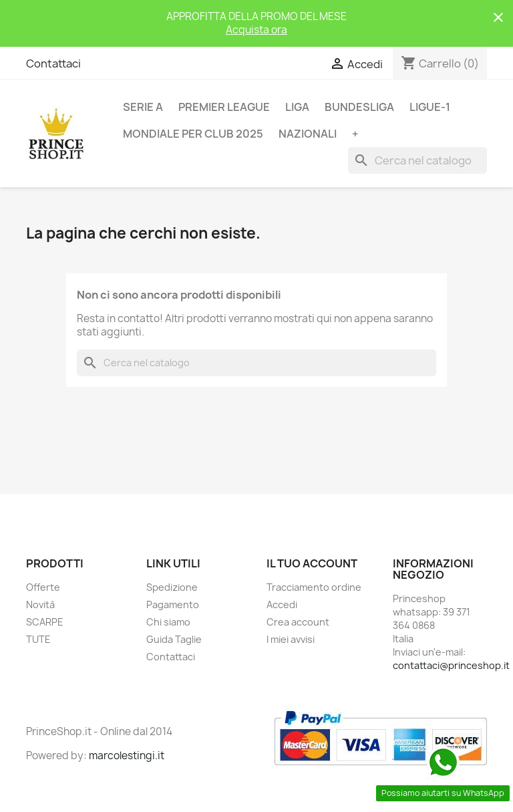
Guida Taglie (174, 639)
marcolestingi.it (127, 756)
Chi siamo (168, 622)
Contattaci (53, 63)
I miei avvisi (291, 639)
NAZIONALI (308, 134)
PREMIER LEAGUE (224, 107)
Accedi (282, 604)
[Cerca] (417, 160)
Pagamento (173, 604)
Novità (40, 604)
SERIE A (143, 107)
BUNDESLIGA (359, 107)
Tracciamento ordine (314, 587)
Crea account (298, 622)
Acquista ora (256, 30)
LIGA (297, 107)
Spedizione (172, 587)
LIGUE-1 (430, 107)
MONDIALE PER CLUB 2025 (193, 134)
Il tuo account (312, 563)
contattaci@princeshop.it (451, 665)
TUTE (38, 639)
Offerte (43, 587)
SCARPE (45, 622)
